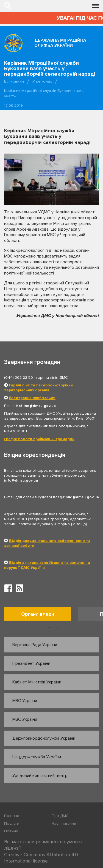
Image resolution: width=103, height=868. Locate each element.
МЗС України (25, 701)
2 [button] (57, 627)
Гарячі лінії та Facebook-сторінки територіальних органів (38, 388)
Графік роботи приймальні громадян (39, 439)
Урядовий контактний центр (40, 776)
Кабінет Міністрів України (37, 682)
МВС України (25, 719)
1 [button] (50, 627)
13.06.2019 (13, 105)
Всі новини (14, 81)
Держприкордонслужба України (44, 738)
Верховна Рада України (35, 645)
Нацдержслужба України (37, 757)
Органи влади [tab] (38, 614)
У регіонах (42, 81)
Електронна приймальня (32, 398)
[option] (41, 615)
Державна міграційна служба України (60, 43)
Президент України (31, 663)
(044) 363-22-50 (19, 378)
